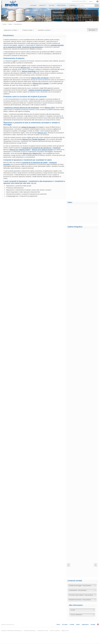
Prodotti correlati (27, 30)
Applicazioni (61, 6)
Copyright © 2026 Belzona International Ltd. (12, 631)
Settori (52, 6)
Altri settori (92, 30)
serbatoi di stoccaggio (28, 127)
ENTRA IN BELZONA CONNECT (79, 1)
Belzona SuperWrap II (29, 71)
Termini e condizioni (55, 631)
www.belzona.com (11, 4)
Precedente (69, 565)
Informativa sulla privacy (30, 631)
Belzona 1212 (25, 67)
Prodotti (43, 6)
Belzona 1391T (50, 108)
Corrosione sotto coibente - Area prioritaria (81, 595)
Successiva (95, 565)
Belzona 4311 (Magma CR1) (32, 153)
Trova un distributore (76, 615)
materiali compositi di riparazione (39, 90)
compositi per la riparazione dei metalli (34, 162)
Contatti (72, 6)
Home (58, 624)
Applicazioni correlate (10, 30)
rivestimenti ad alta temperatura (32, 47)
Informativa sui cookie (43, 631)
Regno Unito (98, 624)
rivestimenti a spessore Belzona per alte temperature (22, 108)
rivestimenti (57, 148)
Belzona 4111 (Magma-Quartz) (20, 150)
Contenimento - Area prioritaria (78, 590)
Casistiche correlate (44, 30)
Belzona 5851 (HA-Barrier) (40, 78)
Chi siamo (33, 6)
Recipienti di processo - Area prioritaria (80, 600)
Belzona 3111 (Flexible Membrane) (34, 139)
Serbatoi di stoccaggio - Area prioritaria (80, 586)
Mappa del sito (65, 631)
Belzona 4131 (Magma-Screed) (42, 150)
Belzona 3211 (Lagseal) (41, 83)
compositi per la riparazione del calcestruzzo (37, 148)
